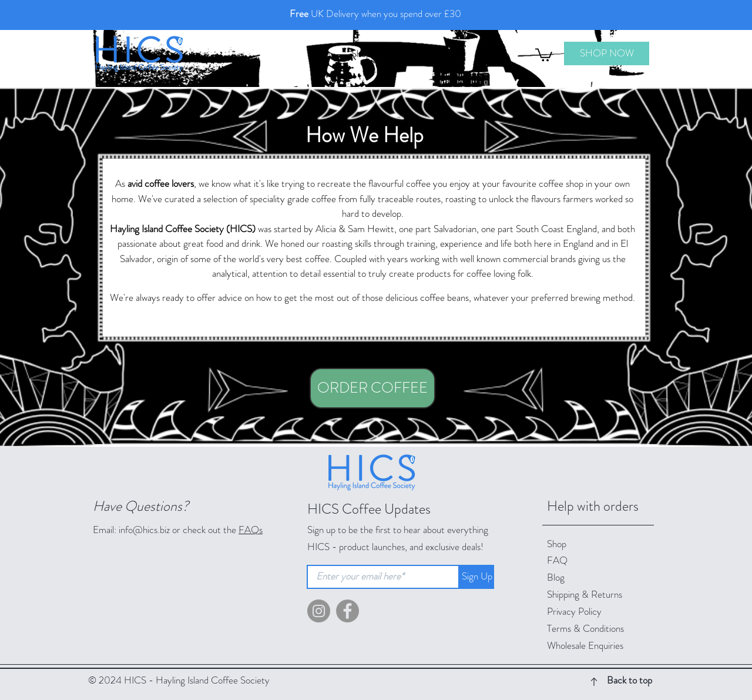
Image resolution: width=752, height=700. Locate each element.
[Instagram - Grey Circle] (319, 611)
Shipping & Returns (586, 594)
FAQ (557, 560)
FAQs (251, 530)
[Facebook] (348, 611)
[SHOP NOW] (607, 53)
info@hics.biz (144, 530)
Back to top (630, 680)
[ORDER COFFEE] (372, 388)
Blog (556, 577)
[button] (544, 54)
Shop (557, 544)
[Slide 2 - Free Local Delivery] (381, 18)
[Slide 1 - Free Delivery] (371, 18)
